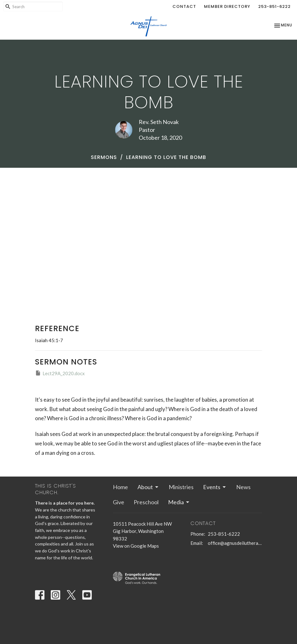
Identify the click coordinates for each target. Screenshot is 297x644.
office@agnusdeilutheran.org (235, 543)
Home (120, 487)
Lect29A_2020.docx (60, 373)
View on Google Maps (136, 546)
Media (179, 502)
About (148, 487)
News (243, 487)
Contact (184, 6)
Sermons (104, 157)
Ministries (181, 487)
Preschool (146, 502)
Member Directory (227, 6)
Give (119, 502)
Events (215, 487)
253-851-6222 (274, 6)
